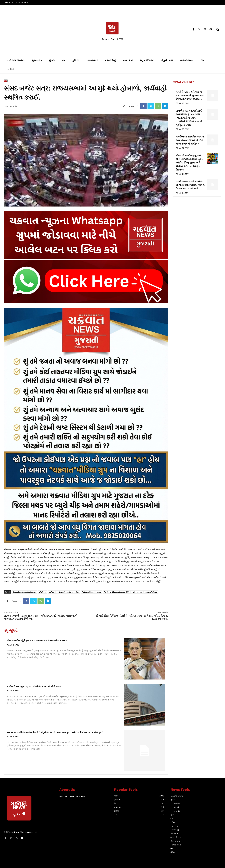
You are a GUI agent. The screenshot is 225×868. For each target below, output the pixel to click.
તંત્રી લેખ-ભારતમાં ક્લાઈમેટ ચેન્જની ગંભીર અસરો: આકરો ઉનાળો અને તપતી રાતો (190, 185)
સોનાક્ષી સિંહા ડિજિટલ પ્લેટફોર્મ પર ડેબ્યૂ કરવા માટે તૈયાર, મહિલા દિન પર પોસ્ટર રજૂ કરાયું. (132, 617)
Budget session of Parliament (24, 592)
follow (52, 592)
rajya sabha (137, 592)
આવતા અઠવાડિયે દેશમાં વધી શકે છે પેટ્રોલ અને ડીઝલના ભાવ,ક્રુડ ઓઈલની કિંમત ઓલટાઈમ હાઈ (55, 732)
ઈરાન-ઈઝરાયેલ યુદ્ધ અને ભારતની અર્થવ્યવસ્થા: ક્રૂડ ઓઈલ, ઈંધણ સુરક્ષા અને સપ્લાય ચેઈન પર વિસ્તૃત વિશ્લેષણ (190, 163)
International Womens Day (68, 592)
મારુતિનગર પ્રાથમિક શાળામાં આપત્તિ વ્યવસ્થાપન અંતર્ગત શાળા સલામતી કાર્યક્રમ (190, 140)
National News (88, 592)
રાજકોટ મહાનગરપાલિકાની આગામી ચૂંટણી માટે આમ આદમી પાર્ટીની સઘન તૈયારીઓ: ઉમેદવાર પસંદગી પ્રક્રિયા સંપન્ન (189, 118)
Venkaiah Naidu (151, 592)
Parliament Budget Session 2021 (117, 592)
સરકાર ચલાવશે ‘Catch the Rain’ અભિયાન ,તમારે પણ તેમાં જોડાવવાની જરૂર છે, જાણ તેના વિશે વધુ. (40, 617)
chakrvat (43, 592)
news (99, 592)
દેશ (6, 81)
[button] (217, 29)
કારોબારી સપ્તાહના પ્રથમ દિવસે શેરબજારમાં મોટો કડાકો (34, 686)
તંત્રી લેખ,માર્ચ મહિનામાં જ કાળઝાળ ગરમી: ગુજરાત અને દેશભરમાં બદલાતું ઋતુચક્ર (190, 96)
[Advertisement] (39, 29)
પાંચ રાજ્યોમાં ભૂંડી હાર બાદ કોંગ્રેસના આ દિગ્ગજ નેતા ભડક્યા (37, 641)
